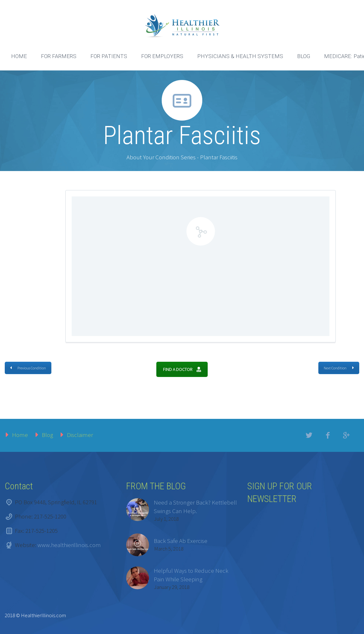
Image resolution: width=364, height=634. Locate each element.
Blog (47, 435)
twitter (309, 435)
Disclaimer (80, 435)
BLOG (304, 56)
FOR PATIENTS (109, 56)
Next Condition (339, 368)
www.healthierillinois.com (69, 545)
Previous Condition (28, 368)
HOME (19, 56)
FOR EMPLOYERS (162, 56)
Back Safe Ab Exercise (181, 541)
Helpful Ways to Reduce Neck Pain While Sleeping (191, 575)
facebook (328, 435)
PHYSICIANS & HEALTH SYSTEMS (240, 56)
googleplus (347, 435)
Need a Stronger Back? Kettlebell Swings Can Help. (195, 507)
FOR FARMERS (59, 56)
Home (20, 435)
